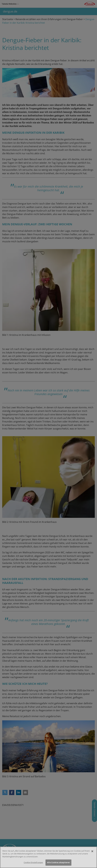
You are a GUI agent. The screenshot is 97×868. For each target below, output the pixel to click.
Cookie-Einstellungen (33, 862)
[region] (48, 857)
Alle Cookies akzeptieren (58, 862)
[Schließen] (92, 851)
